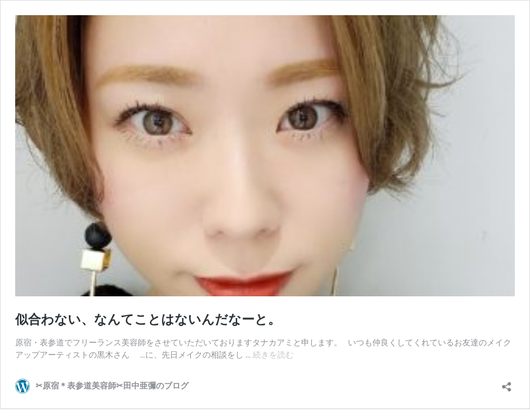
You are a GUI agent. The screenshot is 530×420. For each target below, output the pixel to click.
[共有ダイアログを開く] (507, 383)
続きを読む (273, 355)
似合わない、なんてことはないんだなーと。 (148, 319)
